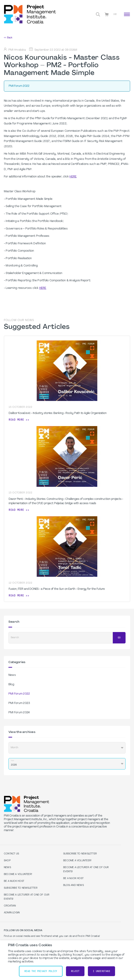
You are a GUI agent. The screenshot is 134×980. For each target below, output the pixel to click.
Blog (11, 685)
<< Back (8, 38)
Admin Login (12, 913)
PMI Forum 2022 (19, 694)
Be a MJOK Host (14, 881)
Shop (7, 861)
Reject (75, 971)
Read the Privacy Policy (41, 971)
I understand (101, 971)
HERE (73, 177)
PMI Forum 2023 (19, 703)
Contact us (11, 854)
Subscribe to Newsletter (21, 888)
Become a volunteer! (18, 874)
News (12, 675)
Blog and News (74, 885)
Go (119, 638)
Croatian (10, 906)
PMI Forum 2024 (19, 713)
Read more (16, 420)
